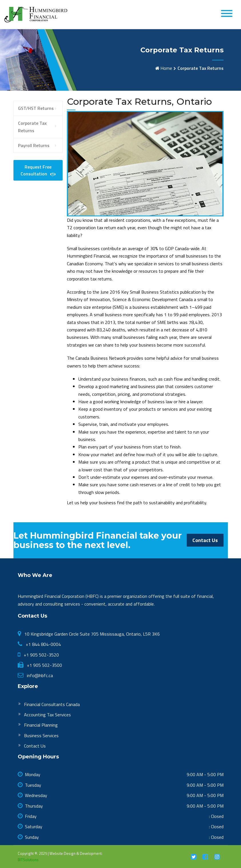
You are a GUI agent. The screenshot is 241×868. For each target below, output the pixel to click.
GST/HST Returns (36, 108)
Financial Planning (41, 725)
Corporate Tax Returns (32, 127)
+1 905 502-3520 (41, 655)
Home (166, 68)
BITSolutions (28, 860)
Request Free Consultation (38, 170)
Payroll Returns (34, 145)
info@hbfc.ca (39, 675)
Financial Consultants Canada (52, 704)
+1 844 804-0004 (43, 644)
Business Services (41, 735)
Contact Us (205, 540)
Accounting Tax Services (47, 715)
